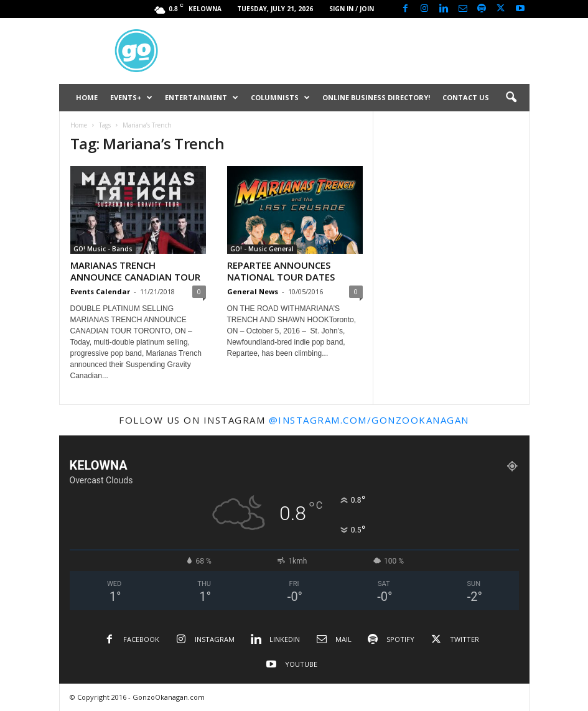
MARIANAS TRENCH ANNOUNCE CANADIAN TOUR (135, 271)
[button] (511, 98)
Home (79, 125)
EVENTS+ (131, 98)
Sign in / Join (352, 9)
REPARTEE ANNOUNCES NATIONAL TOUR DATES (281, 271)
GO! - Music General (262, 249)
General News (253, 291)
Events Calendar (100, 291)
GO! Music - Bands (103, 249)
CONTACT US (466, 97)
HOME (87, 97)
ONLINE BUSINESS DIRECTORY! (376, 97)
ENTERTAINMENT (202, 98)
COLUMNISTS (280, 98)
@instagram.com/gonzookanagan (369, 420)
